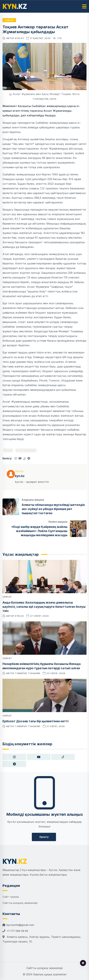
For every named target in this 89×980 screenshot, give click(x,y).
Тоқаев (8, 450)
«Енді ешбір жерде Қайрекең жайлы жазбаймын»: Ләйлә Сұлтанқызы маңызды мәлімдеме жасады (39, 531)
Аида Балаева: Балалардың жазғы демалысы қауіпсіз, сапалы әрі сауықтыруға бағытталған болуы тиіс (44, 607)
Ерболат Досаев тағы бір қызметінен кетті (35, 721)
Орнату (44, 837)
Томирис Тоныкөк (28, 673)
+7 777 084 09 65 (17, 931)
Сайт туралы (11, 897)
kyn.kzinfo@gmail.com (20, 925)
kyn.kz (19, 38)
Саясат (9, 20)
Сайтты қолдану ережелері (20, 903)
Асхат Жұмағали (26, 450)
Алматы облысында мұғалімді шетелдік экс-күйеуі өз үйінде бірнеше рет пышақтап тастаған (53, 509)
